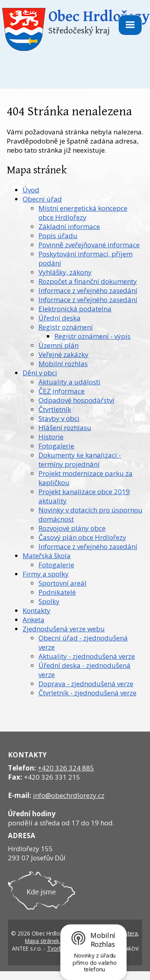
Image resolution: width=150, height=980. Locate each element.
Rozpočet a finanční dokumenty (88, 281)
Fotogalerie (56, 446)
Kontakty (37, 610)
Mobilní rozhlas (63, 364)
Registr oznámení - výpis (92, 336)
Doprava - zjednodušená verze (86, 684)
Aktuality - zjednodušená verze (87, 656)
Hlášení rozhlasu (65, 428)
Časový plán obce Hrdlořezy (82, 537)
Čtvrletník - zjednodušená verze (87, 693)
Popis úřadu (58, 236)
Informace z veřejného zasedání (88, 290)
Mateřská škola (47, 556)
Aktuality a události (69, 382)
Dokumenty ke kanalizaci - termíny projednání (80, 460)
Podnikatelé (57, 592)
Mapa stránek (42, 941)
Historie (51, 437)
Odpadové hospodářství (76, 400)
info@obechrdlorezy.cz (69, 795)
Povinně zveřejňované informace (89, 245)
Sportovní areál (62, 583)
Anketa (34, 620)
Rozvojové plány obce (72, 528)
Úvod (31, 190)
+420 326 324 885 (66, 768)
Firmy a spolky (46, 574)
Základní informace (69, 226)
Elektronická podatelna (75, 309)
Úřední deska (60, 318)
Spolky (49, 601)
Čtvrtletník (55, 409)
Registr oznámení (66, 327)
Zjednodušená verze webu (64, 629)
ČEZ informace (62, 391)
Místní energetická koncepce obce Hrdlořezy (83, 213)
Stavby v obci (59, 418)
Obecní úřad (42, 199)
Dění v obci (40, 373)
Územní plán (59, 345)
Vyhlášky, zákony (65, 272)
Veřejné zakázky (63, 354)
